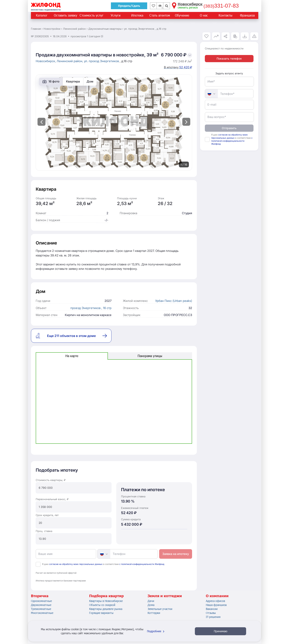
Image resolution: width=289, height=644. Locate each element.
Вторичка (40, 596)
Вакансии (212, 609)
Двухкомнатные (41, 605)
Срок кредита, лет (47, 515)
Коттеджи (154, 613)
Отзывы (211, 613)
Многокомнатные (42, 613)
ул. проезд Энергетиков (102, 61)
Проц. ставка (44, 531)
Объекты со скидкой (102, 605)
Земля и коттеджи (165, 596)
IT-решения (213, 617)
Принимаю (221, 631)
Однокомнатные (41, 601)
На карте (72, 356)
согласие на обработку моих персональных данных (76, 564)
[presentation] (41, 122)
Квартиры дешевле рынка (106, 609)
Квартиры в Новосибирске (106, 601)
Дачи (151, 601)
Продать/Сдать (129, 6)
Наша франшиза (216, 605)
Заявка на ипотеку (176, 554)
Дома (151, 605)
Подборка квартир (106, 596)
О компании (217, 596)
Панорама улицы (150, 356)
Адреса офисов (215, 601)
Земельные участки (160, 609)
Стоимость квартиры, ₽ (51, 480)
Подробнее (156, 631)
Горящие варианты (101, 613)
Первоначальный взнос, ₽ (52, 499)
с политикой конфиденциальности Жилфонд (142, 564)
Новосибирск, (46, 61)
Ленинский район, (70, 61)
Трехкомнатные (41, 609)
